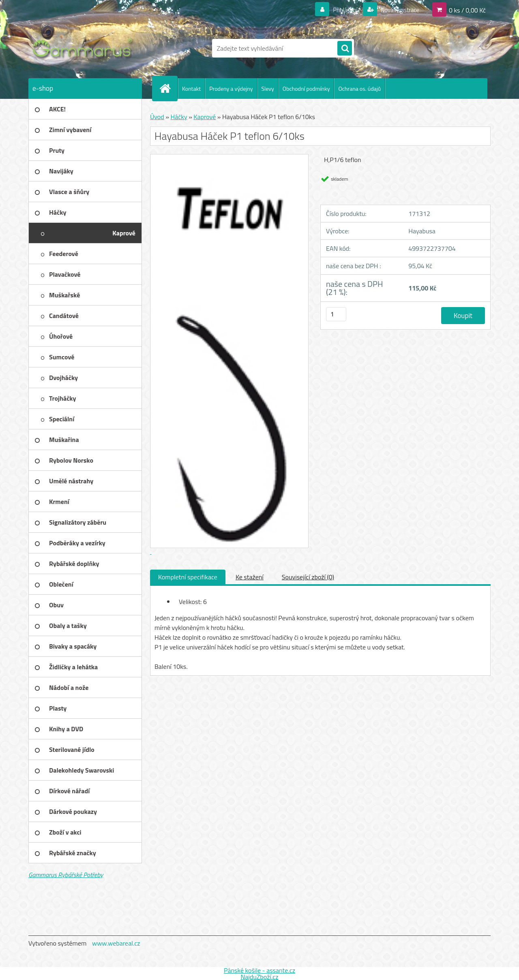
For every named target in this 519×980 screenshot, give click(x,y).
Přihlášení (340, 10)
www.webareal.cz (116, 943)
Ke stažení (250, 577)
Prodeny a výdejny (231, 89)
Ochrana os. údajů (359, 89)
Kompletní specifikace (188, 577)
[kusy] (336, 314)
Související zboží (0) (308, 577)
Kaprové (205, 117)
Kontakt (191, 89)
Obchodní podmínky (306, 89)
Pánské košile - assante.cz (259, 970)
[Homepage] (168, 88)
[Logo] (84, 48)
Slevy (268, 89)
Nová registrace (397, 10)
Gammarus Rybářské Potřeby (66, 875)
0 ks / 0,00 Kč (467, 10)
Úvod (157, 117)
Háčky (179, 117)
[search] (345, 49)
